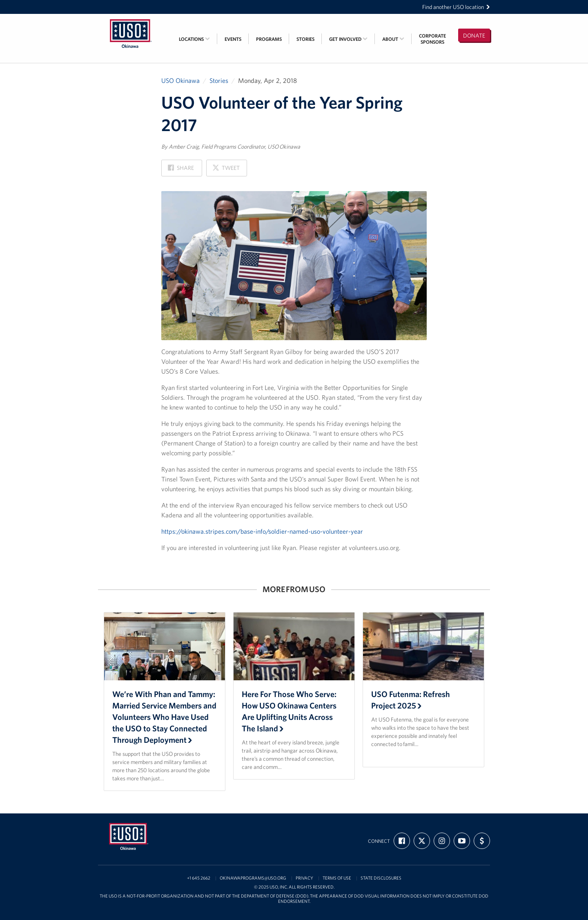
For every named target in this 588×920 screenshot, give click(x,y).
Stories (305, 39)
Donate (474, 36)
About (393, 39)
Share (181, 170)
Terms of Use (337, 878)
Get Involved (348, 39)
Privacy (304, 878)
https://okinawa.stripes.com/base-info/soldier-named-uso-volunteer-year (262, 531)
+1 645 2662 (199, 878)
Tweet (226, 170)
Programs (269, 39)
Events (233, 39)
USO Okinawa (180, 80)
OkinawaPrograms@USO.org (253, 878)
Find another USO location (456, 7)
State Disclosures (381, 878)
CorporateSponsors (432, 39)
